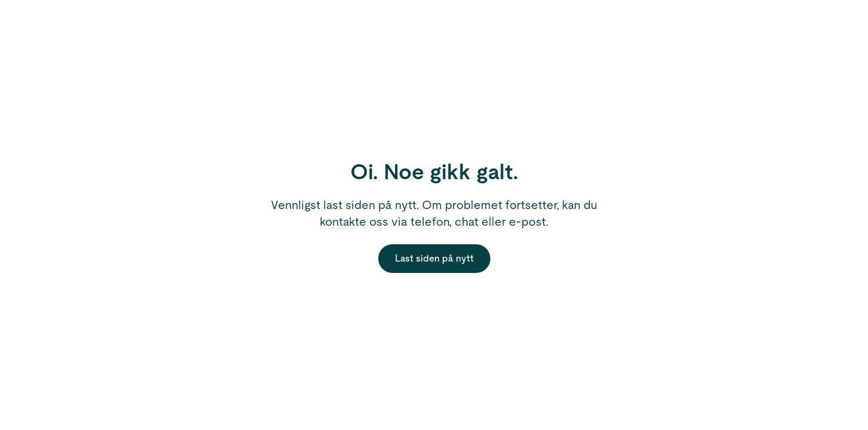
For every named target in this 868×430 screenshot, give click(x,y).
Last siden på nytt (434, 258)
